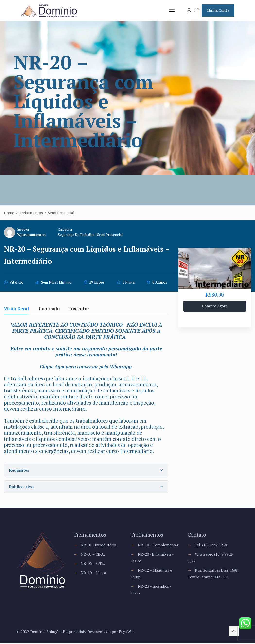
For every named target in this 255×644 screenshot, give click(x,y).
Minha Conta (218, 11)
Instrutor (23, 231)
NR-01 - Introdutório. (100, 546)
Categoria (66, 231)
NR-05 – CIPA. (93, 555)
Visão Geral (16, 310)
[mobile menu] (172, 11)
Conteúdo (49, 310)
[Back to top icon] (234, 632)
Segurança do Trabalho (78, 236)
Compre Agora (215, 307)
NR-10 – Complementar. (159, 546)
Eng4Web (127, 633)
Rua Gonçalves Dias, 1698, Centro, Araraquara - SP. (211, 578)
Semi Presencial (113, 236)
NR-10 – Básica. (94, 574)
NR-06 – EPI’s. (93, 565)
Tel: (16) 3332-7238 (212, 546)
